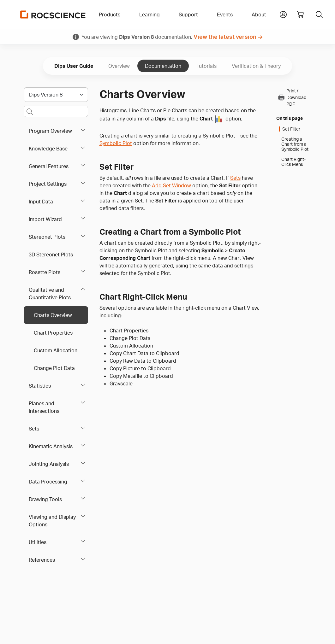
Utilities (38, 542)
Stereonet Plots (47, 237)
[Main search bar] (56, 111)
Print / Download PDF (292, 97)
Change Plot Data (54, 368)
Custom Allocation (56, 350)
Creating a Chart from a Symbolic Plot (295, 144)
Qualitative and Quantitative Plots (50, 294)
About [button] (259, 15)
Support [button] (188, 15)
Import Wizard (45, 219)
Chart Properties (53, 333)
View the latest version (225, 37)
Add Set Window (171, 185)
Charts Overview (53, 315)
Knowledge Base (48, 149)
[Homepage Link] (53, 15)
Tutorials (206, 66)
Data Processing (48, 482)
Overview (119, 66)
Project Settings (48, 184)
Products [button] (110, 15)
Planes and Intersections (44, 407)
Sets (34, 429)
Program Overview (50, 131)
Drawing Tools (45, 499)
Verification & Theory (256, 66)
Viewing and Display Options (52, 521)
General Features (49, 166)
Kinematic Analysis (51, 446)
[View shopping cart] (300, 15)
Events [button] (225, 15)
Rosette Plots (45, 272)
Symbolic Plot (116, 143)
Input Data (41, 202)
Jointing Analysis (49, 464)
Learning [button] (150, 15)
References (42, 560)
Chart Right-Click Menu (293, 162)
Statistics (40, 386)
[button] (283, 14)
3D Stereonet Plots (51, 255)
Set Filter (291, 129)
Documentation (163, 66)
